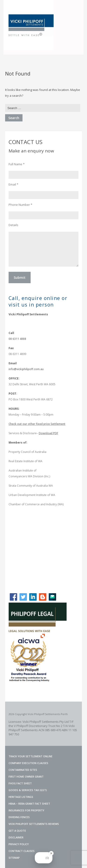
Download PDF (48, 433)
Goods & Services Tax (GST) (28, 790)
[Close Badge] (51, 853)
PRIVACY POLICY (19, 844)
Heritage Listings (21, 797)
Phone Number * (20, 205)
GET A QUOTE (17, 831)
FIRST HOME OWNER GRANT (26, 777)
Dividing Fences (19, 817)
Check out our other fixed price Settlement (37, 424)
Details (13, 225)
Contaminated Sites (23, 770)
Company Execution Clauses (28, 763)
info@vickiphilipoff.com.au (26, 369)
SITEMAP (14, 858)
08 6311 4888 (17, 339)
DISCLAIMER (16, 837)
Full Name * (17, 164)
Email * (13, 184)
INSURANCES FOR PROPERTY (26, 810)
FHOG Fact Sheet (20, 783)
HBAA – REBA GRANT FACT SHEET (29, 804)
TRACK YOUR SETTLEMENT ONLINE (31, 756)
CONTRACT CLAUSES (22, 851)
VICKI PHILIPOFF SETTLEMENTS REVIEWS (34, 824)
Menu (76, 8)
